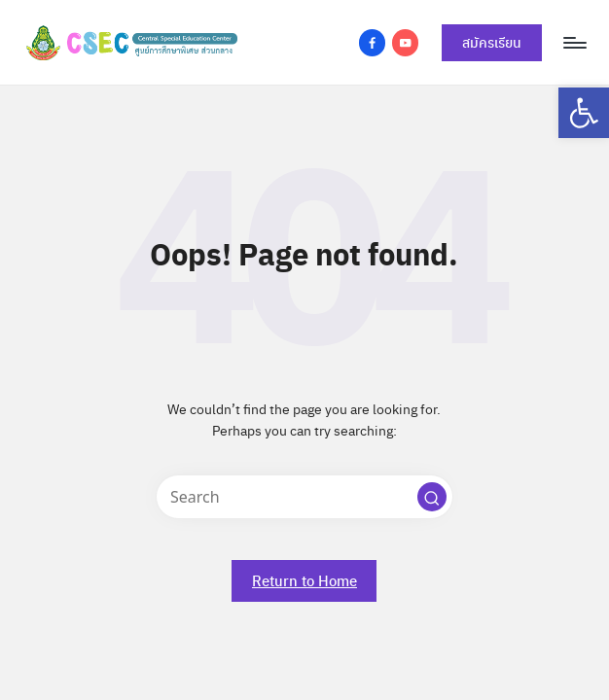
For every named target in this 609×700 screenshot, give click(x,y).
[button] (432, 497)
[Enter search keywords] (304, 497)
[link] (584, 113)
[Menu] (573, 43)
